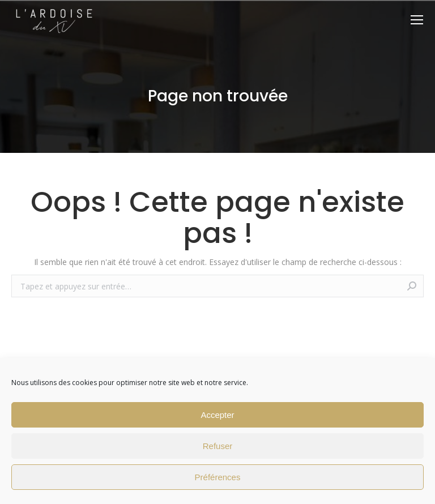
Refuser (218, 446)
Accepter (217, 415)
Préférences (218, 477)
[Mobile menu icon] (417, 20)
